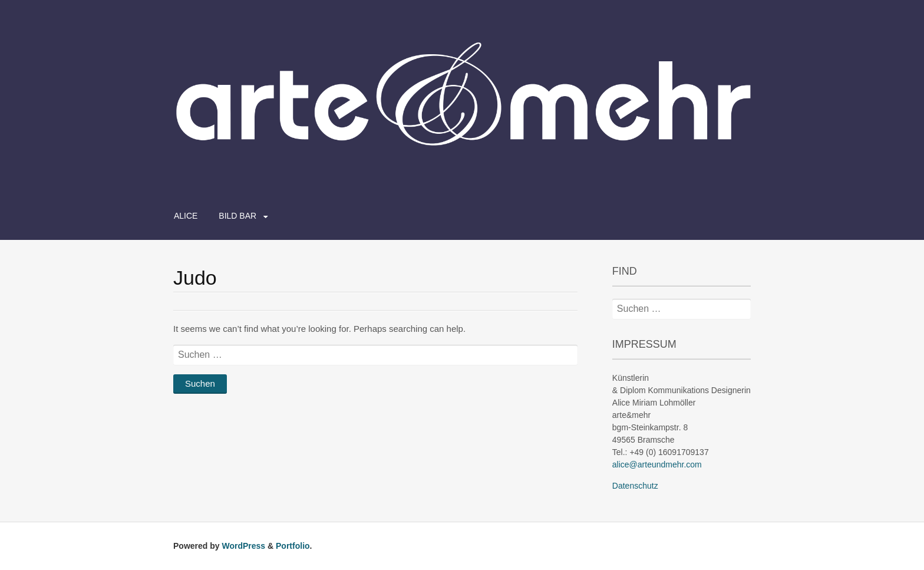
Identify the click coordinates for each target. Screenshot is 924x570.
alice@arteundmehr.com (657, 464)
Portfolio (293, 546)
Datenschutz (635, 486)
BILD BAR (237, 216)
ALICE (186, 216)
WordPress (243, 546)
